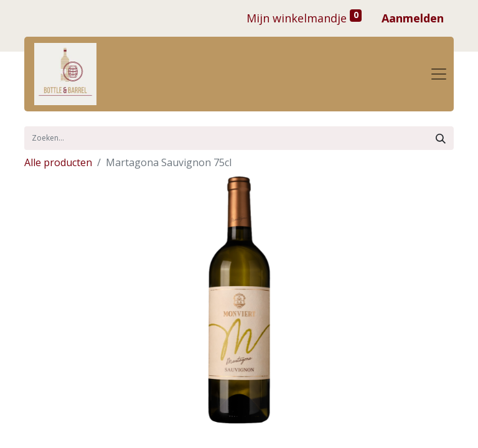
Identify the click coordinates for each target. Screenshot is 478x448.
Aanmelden (413, 18)
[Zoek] (441, 138)
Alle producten (58, 162)
